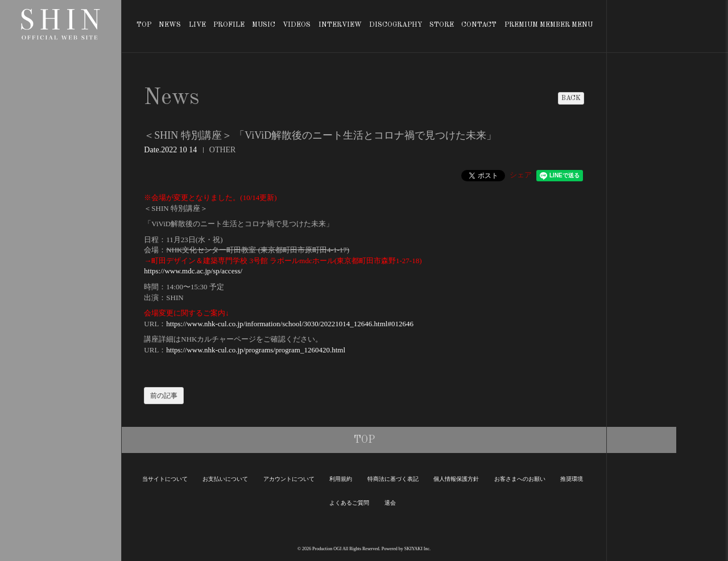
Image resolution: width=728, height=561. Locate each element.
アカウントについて (289, 479)
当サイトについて (165, 479)
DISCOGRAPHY (396, 25)
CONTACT (479, 25)
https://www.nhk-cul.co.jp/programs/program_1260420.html (256, 350)
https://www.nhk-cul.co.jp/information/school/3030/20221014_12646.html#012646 (290, 324)
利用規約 (341, 479)
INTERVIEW (340, 25)
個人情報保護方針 (456, 479)
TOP (144, 25)
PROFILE (229, 25)
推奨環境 (572, 479)
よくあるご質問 (349, 503)
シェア (521, 175)
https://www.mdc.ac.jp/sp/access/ (193, 271)
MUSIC (264, 25)
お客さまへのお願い (520, 479)
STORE (442, 25)
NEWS (170, 25)
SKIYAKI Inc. (417, 549)
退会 (390, 503)
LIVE (197, 25)
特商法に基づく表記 (393, 479)
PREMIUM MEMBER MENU (549, 25)
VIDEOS (297, 25)
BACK (571, 98)
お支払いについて (225, 479)
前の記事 (164, 396)
